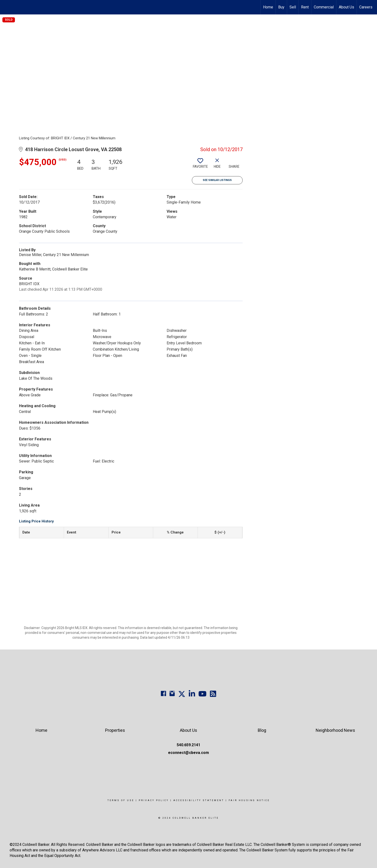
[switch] (200, 165)
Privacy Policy (154, 800)
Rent (305, 7)
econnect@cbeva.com (188, 753)
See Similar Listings (217, 180)
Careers (366, 7)
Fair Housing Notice (249, 800)
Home (268, 7)
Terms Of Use (121, 800)
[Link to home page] (6, 7)
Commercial (324, 7)
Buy (281, 7)
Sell (293, 7)
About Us (346, 7)
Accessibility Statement (199, 800)
